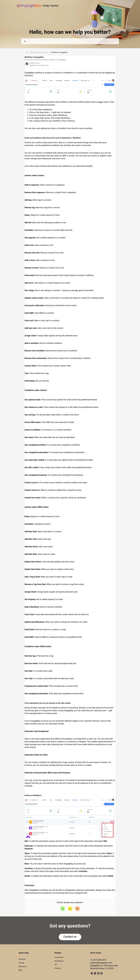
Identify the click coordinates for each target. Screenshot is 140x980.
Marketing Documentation (39, 52)
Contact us (70, 937)
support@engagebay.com (101, 963)
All (26, 52)
